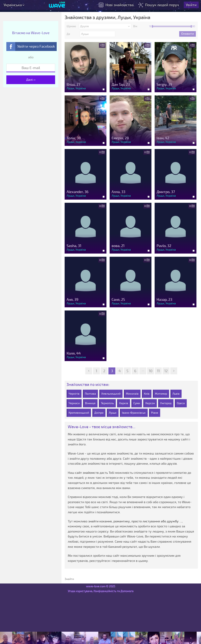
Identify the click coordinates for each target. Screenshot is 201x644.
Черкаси (74, 403)
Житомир (161, 394)
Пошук (159, 5)
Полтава (90, 394)
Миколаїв (132, 394)
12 (166, 371)
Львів (176, 394)
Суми (137, 403)
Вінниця (90, 403)
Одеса (181, 403)
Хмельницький (111, 394)
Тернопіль (107, 403)
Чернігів (74, 394)
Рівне (155, 413)
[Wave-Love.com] (57, 5)
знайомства (116, 5)
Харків (124, 403)
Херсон (150, 403)
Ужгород (166, 403)
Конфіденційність (105, 591)
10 (151, 371)
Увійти (191, 5)
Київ (147, 394)
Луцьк (113, 413)
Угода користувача (80, 591)
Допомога (127, 591)
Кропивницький (79, 413)
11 (158, 371)
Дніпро (99, 413)
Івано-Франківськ (134, 413)
